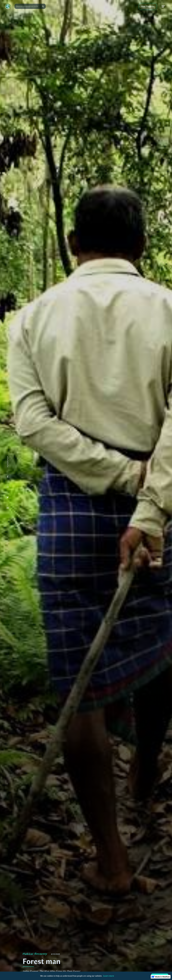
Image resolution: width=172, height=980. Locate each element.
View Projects (148, 6)
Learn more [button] (109, 976)
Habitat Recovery (35, 953)
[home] (8, 6)
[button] (163, 6)
